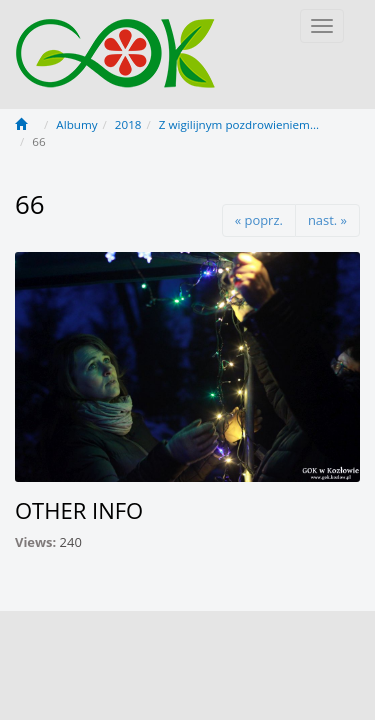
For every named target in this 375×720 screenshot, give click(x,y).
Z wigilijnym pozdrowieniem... (239, 124)
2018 (128, 124)
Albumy (76, 124)
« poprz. (259, 220)
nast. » (327, 220)
